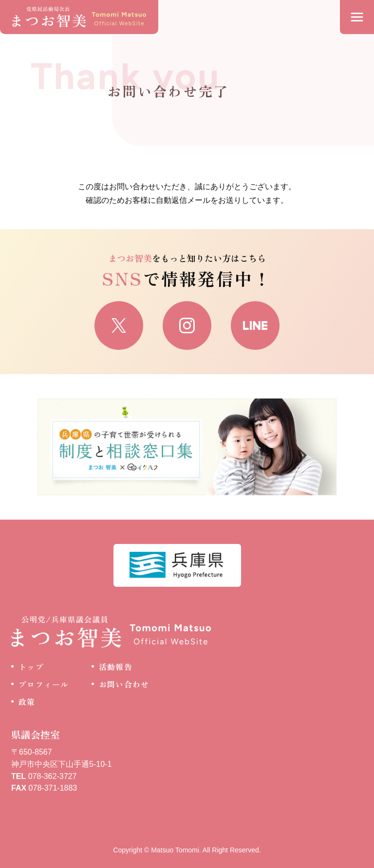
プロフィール (44, 684)
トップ (31, 667)
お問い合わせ (124, 684)
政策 (27, 702)
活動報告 (116, 667)
